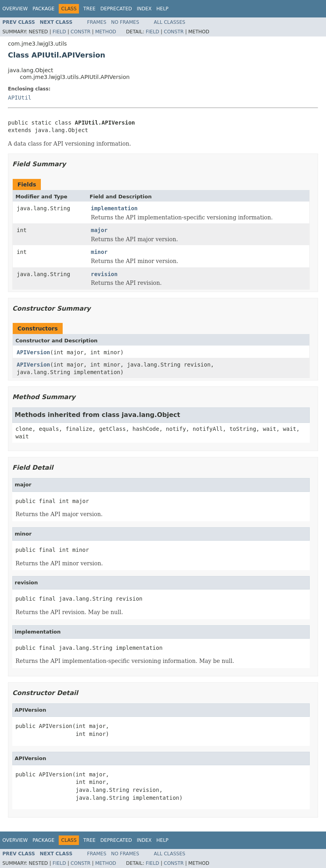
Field (59, 32)
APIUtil (20, 98)
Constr (81, 32)
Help (162, 9)
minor (99, 252)
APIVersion (33, 352)
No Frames (125, 22)
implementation (114, 208)
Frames (97, 22)
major (99, 230)
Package (43, 9)
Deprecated (116, 9)
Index (144, 9)
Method (106, 32)
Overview (15, 9)
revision (104, 274)
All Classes (170, 22)
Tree (89, 9)
